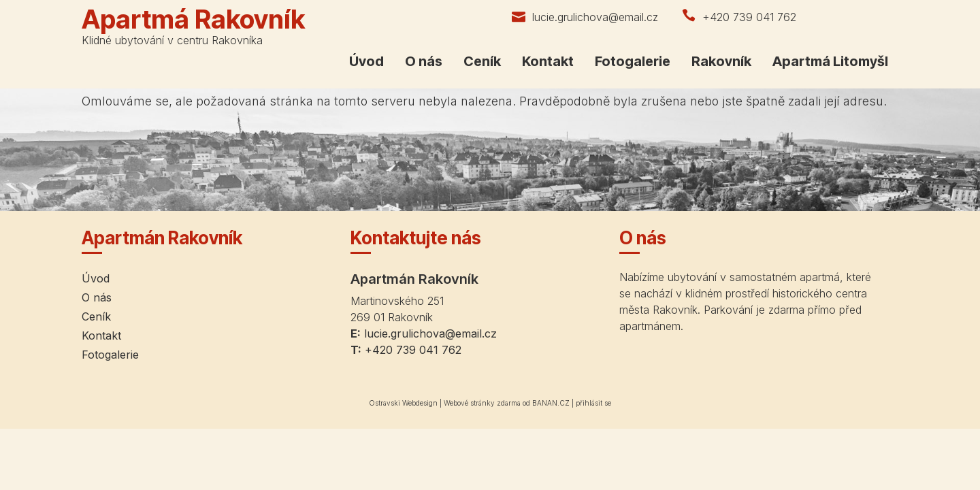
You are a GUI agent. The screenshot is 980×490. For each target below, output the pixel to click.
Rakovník (721, 61)
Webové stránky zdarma (482, 403)
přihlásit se (593, 403)
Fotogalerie (633, 61)
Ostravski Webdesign (404, 403)
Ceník (482, 61)
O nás (424, 61)
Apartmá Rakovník (193, 19)
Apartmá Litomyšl (830, 61)
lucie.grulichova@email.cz (595, 17)
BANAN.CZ (551, 403)
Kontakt (548, 61)
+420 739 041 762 (749, 17)
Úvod (366, 61)
